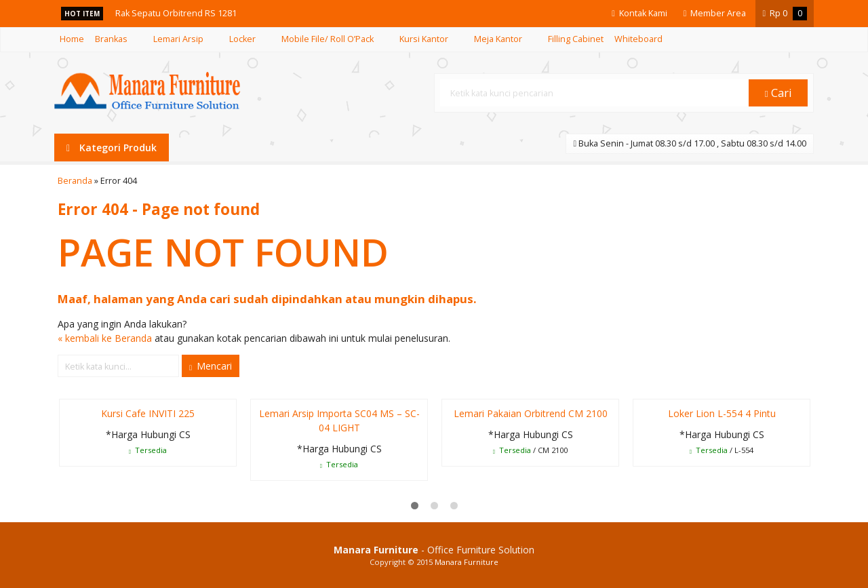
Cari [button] (778, 93)
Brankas (111, 39)
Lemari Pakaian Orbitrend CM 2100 (531, 413)
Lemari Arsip (178, 39)
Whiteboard (638, 39)
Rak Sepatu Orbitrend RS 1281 (176, 13)
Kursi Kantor (424, 39)
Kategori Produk (112, 148)
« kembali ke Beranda (105, 338)
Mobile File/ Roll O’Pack (328, 39)
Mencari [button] (211, 366)
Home (72, 39)
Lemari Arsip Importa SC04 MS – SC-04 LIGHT (339, 420)
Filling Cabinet (576, 39)
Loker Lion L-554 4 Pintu (722, 413)
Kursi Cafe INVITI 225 (148, 413)
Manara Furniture (467, 562)
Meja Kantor (498, 39)
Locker (242, 39)
